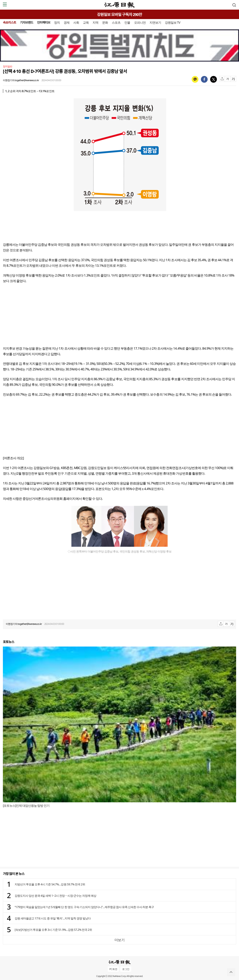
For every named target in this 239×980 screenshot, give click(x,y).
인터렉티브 (44, 22)
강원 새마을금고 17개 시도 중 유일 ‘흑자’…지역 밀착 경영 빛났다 (53, 918)
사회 (76, 22)
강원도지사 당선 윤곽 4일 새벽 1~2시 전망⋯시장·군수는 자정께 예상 (55, 896)
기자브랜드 (27, 22)
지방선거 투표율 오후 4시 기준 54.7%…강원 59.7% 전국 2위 (50, 884)
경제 (67, 22)
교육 (86, 22)
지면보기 (155, 22)
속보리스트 (10, 22)
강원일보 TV (173, 22)
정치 (57, 22)
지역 (95, 22)
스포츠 (116, 22)
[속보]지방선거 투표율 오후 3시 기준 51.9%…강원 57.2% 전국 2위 (53, 930)
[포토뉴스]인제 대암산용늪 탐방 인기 (26, 806)
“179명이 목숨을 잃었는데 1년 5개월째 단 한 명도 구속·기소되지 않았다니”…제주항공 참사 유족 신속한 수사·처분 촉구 (84, 907)
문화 (105, 22)
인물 (127, 22)
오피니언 (140, 22)
